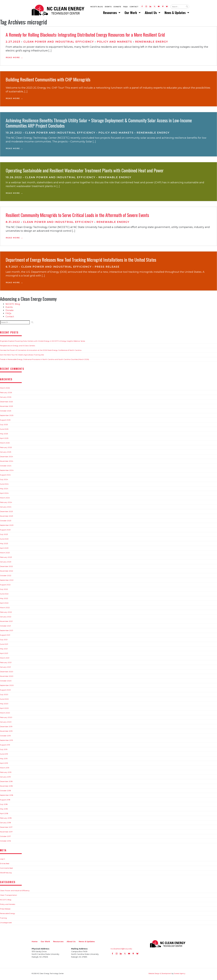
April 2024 (4, 494)
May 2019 (4, 760)
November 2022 (7, 572)
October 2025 (6, 412)
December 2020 (7, 673)
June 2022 (4, 595)
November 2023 (7, 517)
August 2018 (5, 801)
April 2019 (4, 764)
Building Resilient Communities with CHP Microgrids (48, 81)
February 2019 (6, 773)
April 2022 (4, 604)
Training (3, 919)
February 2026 (6, 394)
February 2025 (6, 449)
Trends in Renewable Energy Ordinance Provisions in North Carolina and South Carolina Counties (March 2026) (44, 361)
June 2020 (4, 700)
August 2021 (5, 636)
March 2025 (5, 444)
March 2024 (5, 499)
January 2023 (6, 563)
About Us (151, 13)
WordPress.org (6, 874)
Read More (13, 59)
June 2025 (4, 430)
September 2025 (7, 417)
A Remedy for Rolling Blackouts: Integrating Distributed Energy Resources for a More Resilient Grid (85, 36)
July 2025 (4, 426)
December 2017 (6, 828)
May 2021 (4, 650)
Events (108, 7)
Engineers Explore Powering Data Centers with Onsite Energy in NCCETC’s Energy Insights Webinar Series (42, 342)
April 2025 (4, 439)
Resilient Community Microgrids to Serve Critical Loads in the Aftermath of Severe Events (77, 216)
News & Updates (175, 13)
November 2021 (6, 622)
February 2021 (6, 664)
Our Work (131, 13)
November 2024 (7, 462)
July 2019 (4, 751)
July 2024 (4, 481)
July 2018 (4, 806)
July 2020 (4, 696)
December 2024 (7, 458)
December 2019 (6, 728)
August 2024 (5, 476)
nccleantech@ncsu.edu (121, 950)
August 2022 (5, 586)
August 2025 (5, 421)
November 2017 (6, 833)
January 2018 (5, 824)
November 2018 (6, 787)
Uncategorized (6, 924)
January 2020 (6, 723)
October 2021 (5, 627)
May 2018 (4, 810)
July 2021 (4, 641)
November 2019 (6, 732)
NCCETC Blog (97, 7)
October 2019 (5, 737)
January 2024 (6, 508)
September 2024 (7, 471)
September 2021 (7, 632)
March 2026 (5, 389)
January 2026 (6, 398)
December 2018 (6, 783)
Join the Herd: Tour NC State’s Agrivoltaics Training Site (22, 356)
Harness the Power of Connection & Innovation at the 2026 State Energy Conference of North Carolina (41, 351)
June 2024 (4, 485)
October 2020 (6, 682)
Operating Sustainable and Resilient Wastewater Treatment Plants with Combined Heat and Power (85, 172)
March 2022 (5, 609)
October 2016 (5, 842)
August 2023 (5, 531)
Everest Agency (180, 975)
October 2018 (5, 792)
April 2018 (4, 815)
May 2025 (4, 435)
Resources (110, 13)
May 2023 (4, 545)
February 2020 (6, 719)
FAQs (126, 7)
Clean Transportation (9, 896)
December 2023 (6, 513)
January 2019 (5, 778)
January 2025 (6, 453)
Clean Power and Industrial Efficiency (59, 43)
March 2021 (5, 659)
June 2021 (4, 645)
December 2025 (6, 403)
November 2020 (7, 677)
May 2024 (4, 490)
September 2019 (7, 741)
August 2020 (5, 691)
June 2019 (4, 755)
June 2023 (4, 540)
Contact (134, 7)
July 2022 (4, 590)
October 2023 (6, 522)
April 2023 (4, 549)
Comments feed (6, 869)
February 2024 (6, 504)
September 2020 (7, 687)
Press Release (107, 268)
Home (35, 943)
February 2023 (6, 558)
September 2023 (7, 526)
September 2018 (7, 796)
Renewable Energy (152, 43)
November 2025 (6, 407)
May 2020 (4, 705)
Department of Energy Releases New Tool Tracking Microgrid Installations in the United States (81, 261)
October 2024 (6, 467)
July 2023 (4, 536)
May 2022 (4, 600)
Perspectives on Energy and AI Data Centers (18, 347)
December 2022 (6, 568)
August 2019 (5, 746)
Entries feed (5, 865)
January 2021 (5, 668)
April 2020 (4, 709)
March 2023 (5, 554)
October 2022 (6, 577)
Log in (2, 860)
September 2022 (7, 581)
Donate (117, 7)
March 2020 (5, 714)
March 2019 (5, 769)
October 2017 (5, 838)
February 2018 (6, 819)
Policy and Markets (114, 43)
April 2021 (4, 655)
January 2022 (6, 618)
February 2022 (6, 613)
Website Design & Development (160, 975)
